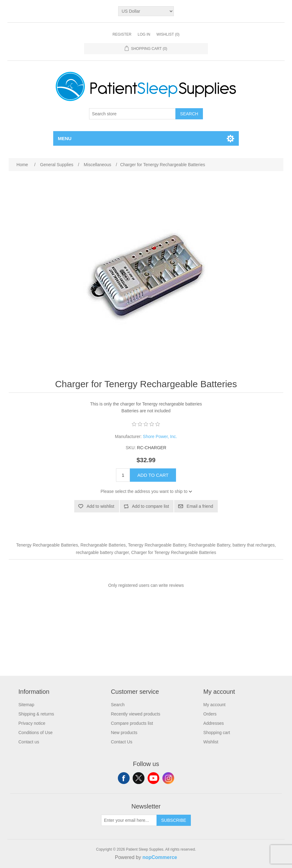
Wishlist (211, 742)
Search (189, 114)
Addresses (213, 723)
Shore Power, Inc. (160, 436)
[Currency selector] (146, 11)
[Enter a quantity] (123, 475)
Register (122, 34)
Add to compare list (151, 506)
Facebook (124, 778)
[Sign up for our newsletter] (129, 820)
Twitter (139, 778)
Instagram (168, 778)
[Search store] (132, 114)
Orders (210, 714)
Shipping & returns (36, 714)
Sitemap (26, 705)
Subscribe (174, 820)
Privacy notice (32, 723)
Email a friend (200, 506)
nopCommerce (160, 857)
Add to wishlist (100, 506)
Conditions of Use (35, 733)
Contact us (29, 742)
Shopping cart (217, 733)
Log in (144, 34)
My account (214, 705)
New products (124, 733)
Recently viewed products (135, 714)
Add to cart (153, 475)
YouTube (153, 778)
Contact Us (121, 742)
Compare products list (132, 723)
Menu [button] (65, 138)
